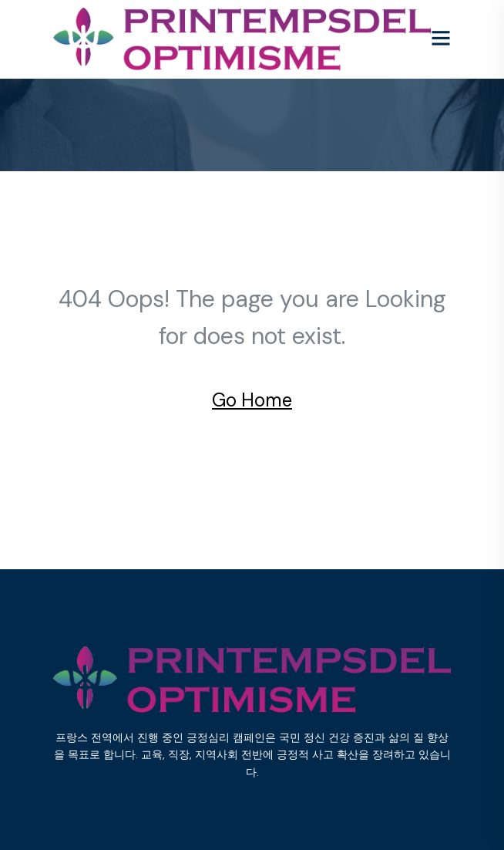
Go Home (252, 400)
